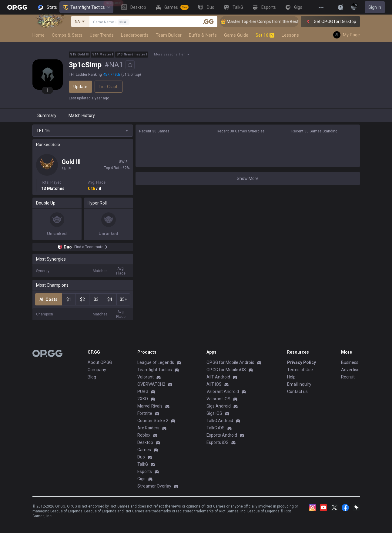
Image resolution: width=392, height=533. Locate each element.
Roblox (144, 435)
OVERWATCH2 (151, 384)
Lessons (290, 35)
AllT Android (218, 377)
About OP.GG (100, 362)
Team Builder (169, 35)
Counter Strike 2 (153, 421)
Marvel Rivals (150, 406)
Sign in (375, 7)
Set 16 (265, 35)
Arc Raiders (148, 428)
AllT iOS (214, 384)
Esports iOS (218, 442)
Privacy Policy (302, 362)
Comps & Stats (67, 35)
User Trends (102, 35)
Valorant (146, 377)
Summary (47, 115)
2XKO (143, 399)
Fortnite (145, 413)
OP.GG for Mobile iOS (226, 370)
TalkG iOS (216, 428)
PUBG (143, 391)
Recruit (348, 377)
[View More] (321, 7)
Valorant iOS (218, 399)
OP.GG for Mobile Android (230, 362)
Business (350, 362)
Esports (145, 471)
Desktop (145, 442)
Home (39, 35)
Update (80, 87)
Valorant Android (223, 391)
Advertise (350, 370)
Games (144, 450)
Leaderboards (135, 35)
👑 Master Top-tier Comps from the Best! (266, 22)
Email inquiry (299, 384)
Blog (92, 377)
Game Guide (236, 35)
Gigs (141, 479)
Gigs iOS (214, 413)
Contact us (297, 391)
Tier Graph (109, 87)
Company (97, 370)
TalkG (143, 464)
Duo (141, 457)
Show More (248, 178)
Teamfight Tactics (86, 7)
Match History (82, 115)
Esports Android (222, 435)
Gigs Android (219, 406)
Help (291, 377)
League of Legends (156, 362)
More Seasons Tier (169, 54)
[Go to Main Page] (17, 7)
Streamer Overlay (154, 486)
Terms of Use (300, 370)
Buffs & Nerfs (203, 35)
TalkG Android (220, 421)
